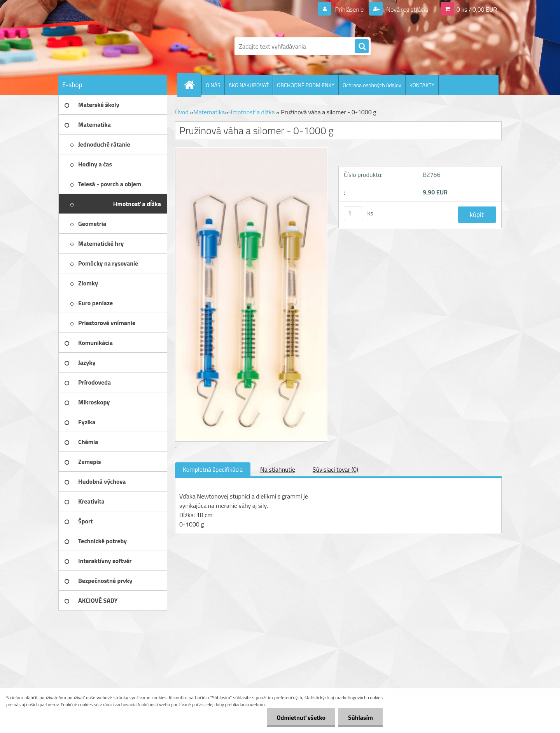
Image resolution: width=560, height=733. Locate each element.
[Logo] (112, 46)
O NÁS (213, 85)
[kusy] (353, 213)
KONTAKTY (422, 85)
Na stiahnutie (278, 469)
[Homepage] (192, 85)
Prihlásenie (349, 9)
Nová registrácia (407, 9)
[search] (362, 47)
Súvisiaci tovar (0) (335, 469)
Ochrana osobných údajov (372, 85)
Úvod (182, 112)
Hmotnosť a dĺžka (252, 112)
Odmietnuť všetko (301, 717)
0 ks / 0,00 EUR (477, 9)
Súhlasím (360, 717)
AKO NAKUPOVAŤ (249, 85)
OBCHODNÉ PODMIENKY (306, 85)
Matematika (209, 112)
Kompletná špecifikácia (213, 469)
